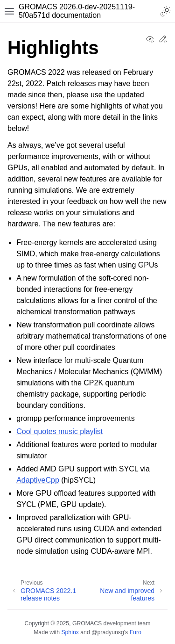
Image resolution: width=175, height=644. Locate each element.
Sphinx (70, 632)
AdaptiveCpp (38, 480)
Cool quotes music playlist (59, 431)
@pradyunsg (108, 632)
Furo (136, 632)
